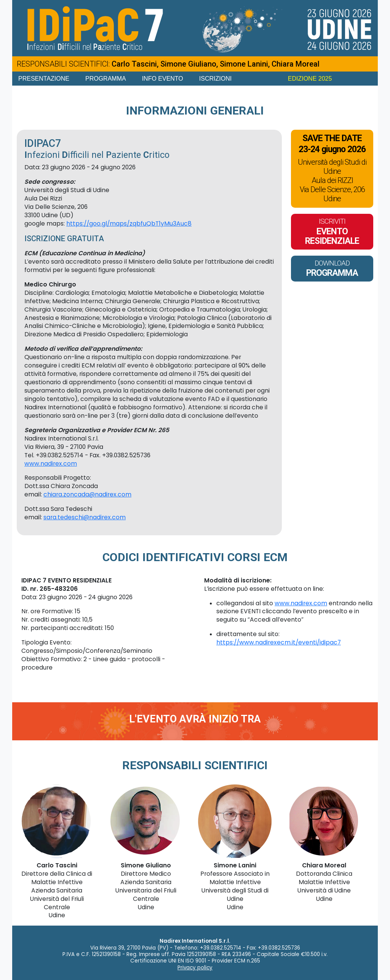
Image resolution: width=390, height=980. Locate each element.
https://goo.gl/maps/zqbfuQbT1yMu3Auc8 (129, 224)
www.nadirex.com (51, 464)
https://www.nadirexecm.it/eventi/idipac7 (279, 642)
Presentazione (44, 79)
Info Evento (163, 79)
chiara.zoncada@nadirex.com (87, 494)
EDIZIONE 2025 (310, 79)
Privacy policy (195, 968)
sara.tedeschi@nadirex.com (85, 517)
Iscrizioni (215, 79)
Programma (106, 79)
